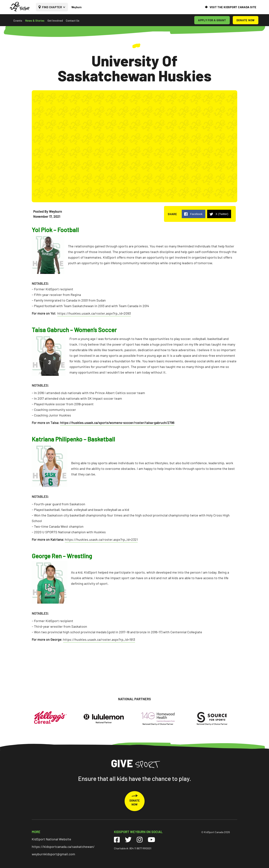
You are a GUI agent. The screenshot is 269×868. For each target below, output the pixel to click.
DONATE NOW (246, 20)
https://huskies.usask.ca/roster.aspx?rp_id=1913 (99, 639)
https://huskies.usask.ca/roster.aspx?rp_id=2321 (101, 539)
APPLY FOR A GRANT (212, 20)
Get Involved (55, 21)
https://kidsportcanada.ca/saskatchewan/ (63, 847)
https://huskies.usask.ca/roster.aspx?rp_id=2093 (94, 313)
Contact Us (73, 21)
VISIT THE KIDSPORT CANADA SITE (233, 7)
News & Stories (35, 21)
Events (18, 21)
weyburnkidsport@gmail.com (53, 854)
